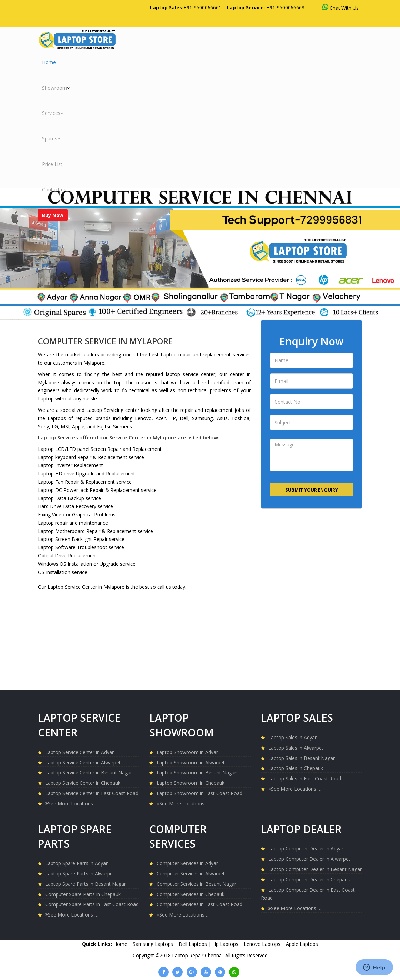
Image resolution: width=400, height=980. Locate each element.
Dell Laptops (193, 944)
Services (53, 113)
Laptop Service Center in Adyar (79, 752)
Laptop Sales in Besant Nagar (302, 758)
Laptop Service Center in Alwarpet (83, 763)
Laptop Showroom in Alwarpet (191, 763)
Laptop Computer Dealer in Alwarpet (309, 859)
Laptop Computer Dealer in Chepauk (309, 879)
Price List (52, 164)
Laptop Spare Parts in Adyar (76, 863)
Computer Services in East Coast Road (199, 904)
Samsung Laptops (154, 944)
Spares (51, 138)
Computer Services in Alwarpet (191, 874)
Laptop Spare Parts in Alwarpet (80, 874)
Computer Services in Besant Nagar (196, 884)
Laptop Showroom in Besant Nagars (198, 773)
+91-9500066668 (286, 7)
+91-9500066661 (202, 7)
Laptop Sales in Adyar (292, 737)
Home (49, 62)
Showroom (56, 88)
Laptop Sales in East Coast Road (305, 778)
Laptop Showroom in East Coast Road (199, 793)
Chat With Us (340, 7)
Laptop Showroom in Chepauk (191, 783)
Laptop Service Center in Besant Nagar (89, 773)
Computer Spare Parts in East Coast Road (92, 904)
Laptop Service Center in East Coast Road (92, 793)
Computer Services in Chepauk (191, 894)
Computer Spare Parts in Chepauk (83, 894)
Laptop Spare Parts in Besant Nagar (86, 884)
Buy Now (53, 215)
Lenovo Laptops (263, 944)
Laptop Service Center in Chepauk (83, 783)
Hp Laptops (226, 944)
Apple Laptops (302, 944)
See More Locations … (72, 804)
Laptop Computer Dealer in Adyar (306, 848)
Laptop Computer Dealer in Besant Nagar (315, 869)
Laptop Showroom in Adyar (187, 752)
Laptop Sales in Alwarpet (296, 748)
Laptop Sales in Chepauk (296, 768)
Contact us (54, 190)
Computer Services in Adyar (187, 863)
